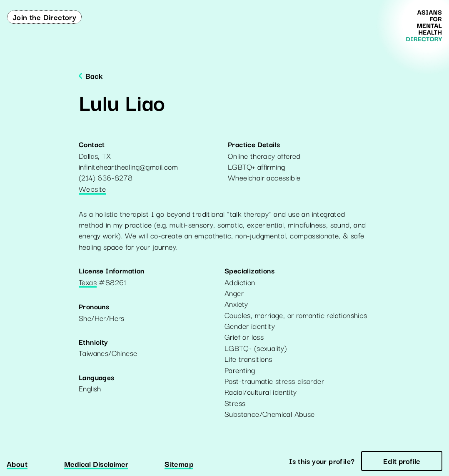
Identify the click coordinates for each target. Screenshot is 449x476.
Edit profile (402, 461)
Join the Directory (44, 17)
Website (92, 189)
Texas (88, 283)
